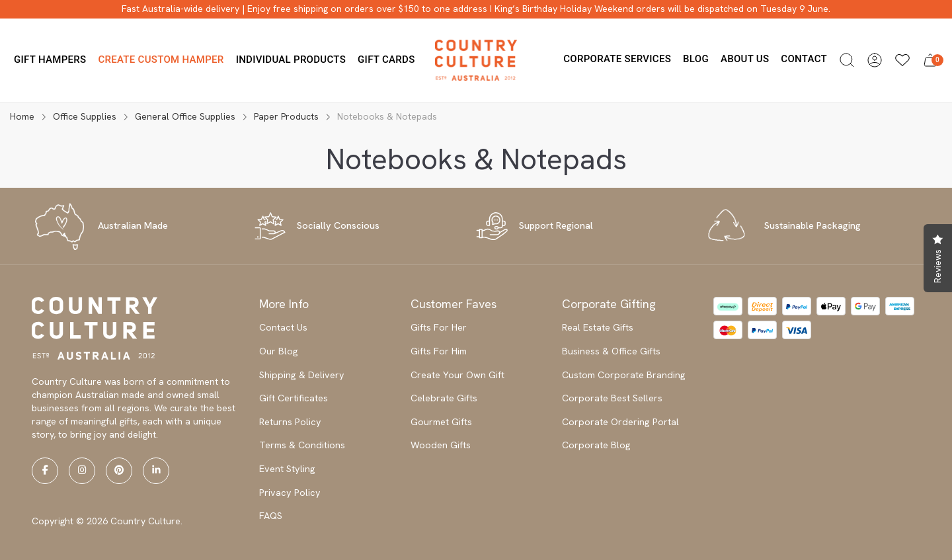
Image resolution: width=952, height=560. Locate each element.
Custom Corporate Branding (624, 375)
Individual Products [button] (291, 60)
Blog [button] (696, 59)
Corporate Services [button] (617, 59)
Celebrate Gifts (444, 398)
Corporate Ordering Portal (620, 422)
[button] (847, 60)
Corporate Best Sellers (612, 398)
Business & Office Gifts (611, 351)
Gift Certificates (294, 398)
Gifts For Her (439, 327)
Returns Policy (290, 422)
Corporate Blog (596, 445)
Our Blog (279, 351)
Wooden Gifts (441, 445)
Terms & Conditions (302, 445)
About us (745, 59)
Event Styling (287, 469)
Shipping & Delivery (302, 375)
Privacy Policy (290, 493)
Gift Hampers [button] (50, 60)
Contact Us (283, 327)
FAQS (271, 516)
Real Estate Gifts (598, 327)
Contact (804, 59)
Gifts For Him (439, 351)
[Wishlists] (902, 60)
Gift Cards (386, 60)
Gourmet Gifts (441, 422)
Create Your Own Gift (457, 375)
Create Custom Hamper (161, 60)
